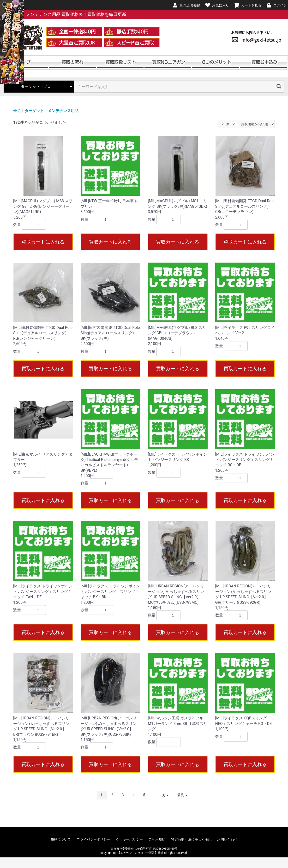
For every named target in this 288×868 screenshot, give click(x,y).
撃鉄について (61, 839)
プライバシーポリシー (93, 839)
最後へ (182, 795)
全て (17, 111)
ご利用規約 (157, 839)
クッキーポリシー (129, 839)
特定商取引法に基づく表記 (191, 839)
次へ (165, 795)
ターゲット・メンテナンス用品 (52, 111)
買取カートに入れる (43, 242)
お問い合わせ (227, 839)
